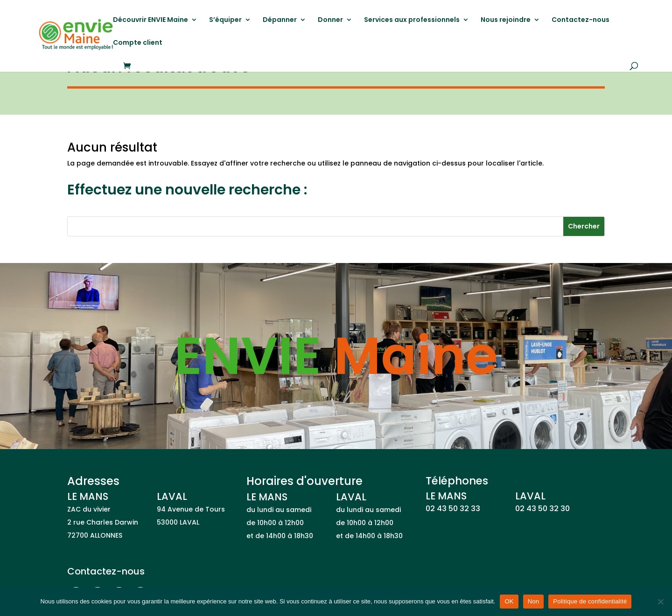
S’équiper (225, 20)
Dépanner (280, 20)
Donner (330, 20)
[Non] (660, 602)
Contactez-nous (581, 20)
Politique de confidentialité (590, 601)
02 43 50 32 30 (542, 509)
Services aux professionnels (412, 20)
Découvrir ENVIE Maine (150, 20)
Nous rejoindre (506, 20)
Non (534, 601)
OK (509, 601)
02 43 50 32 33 (453, 509)
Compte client (138, 43)
